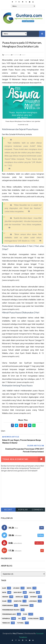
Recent (8, 510)
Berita (29, 588)
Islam (23, 55)
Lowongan (33, 601)
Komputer (18, 601)
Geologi (32, 592)
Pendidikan (24, 606)
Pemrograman (7, 606)
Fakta (4, 592)
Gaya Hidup (18, 592)
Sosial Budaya (33, 619)
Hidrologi (19, 597)
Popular (23, 510)
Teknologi (6, 623)
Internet (33, 597)
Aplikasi (16, 588)
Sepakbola (6, 619)
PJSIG (25, 614)
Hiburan (5, 597)
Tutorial (20, 623)
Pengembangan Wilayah (11, 610)
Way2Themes (18, 633)
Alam (4, 588)
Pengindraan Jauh (9, 614)
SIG (19, 619)
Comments (38, 510)
